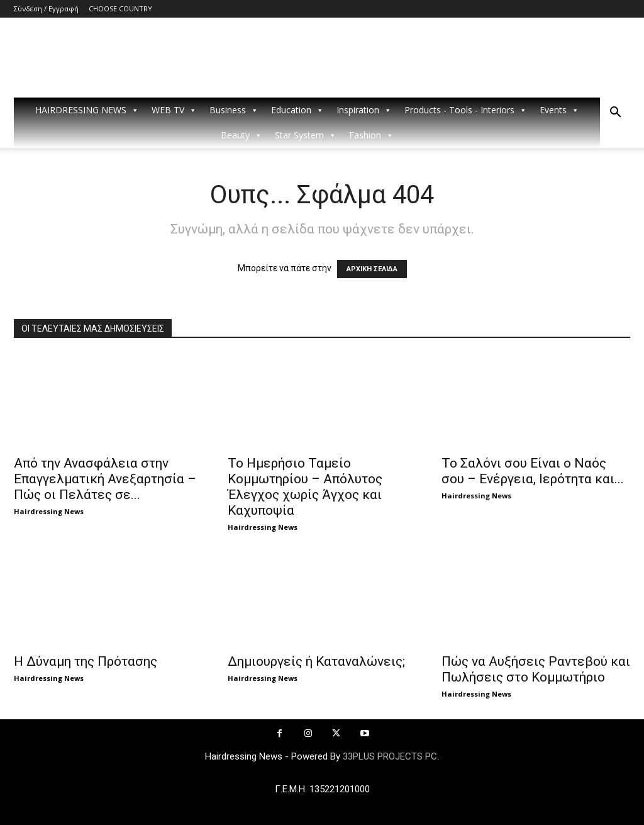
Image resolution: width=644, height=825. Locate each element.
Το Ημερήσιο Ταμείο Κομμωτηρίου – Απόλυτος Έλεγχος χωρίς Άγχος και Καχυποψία (305, 487)
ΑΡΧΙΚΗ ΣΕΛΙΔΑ (372, 269)
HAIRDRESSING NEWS (87, 110)
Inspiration (364, 110)
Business (234, 110)
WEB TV (174, 110)
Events (559, 110)
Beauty (241, 135)
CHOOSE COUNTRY (120, 8)
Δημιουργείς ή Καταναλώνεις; (316, 661)
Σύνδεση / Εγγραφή (46, 8)
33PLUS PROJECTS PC (390, 756)
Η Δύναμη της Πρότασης (86, 661)
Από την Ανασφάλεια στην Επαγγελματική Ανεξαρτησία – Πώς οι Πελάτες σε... (105, 479)
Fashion (371, 135)
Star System (306, 135)
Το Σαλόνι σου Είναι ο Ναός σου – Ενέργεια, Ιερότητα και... (533, 471)
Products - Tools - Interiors (466, 110)
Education (297, 110)
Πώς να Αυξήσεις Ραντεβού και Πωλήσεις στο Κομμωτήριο (536, 669)
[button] (615, 114)
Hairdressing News (49, 511)
